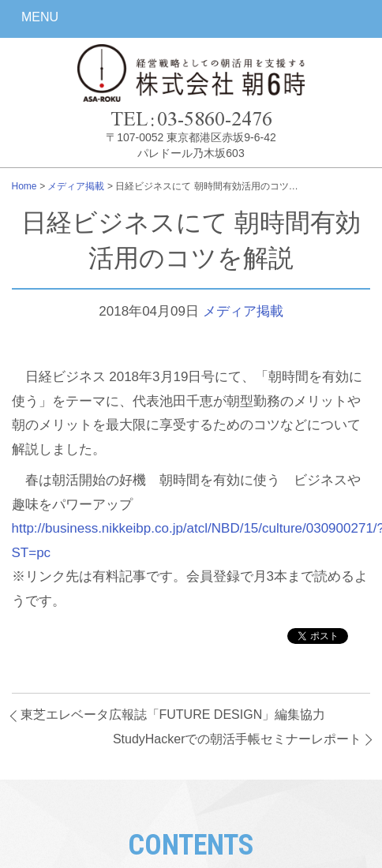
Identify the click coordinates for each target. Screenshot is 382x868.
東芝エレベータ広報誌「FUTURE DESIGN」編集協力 (173, 715)
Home (24, 186)
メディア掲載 (76, 186)
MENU (40, 17)
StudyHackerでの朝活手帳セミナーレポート (238, 739)
